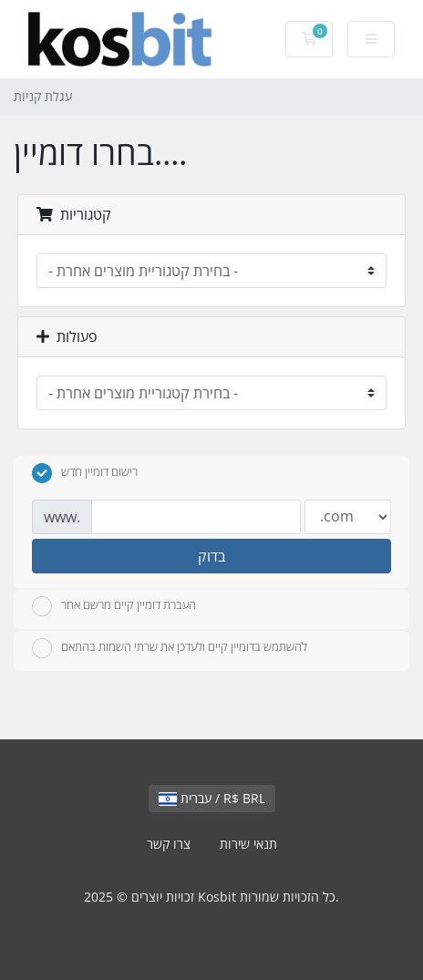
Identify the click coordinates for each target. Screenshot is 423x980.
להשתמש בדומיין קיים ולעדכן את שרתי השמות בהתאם (170, 648)
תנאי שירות (248, 844)
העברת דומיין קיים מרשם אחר (114, 606)
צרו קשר (169, 844)
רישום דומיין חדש (85, 473)
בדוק (211, 556)
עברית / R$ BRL (212, 798)
